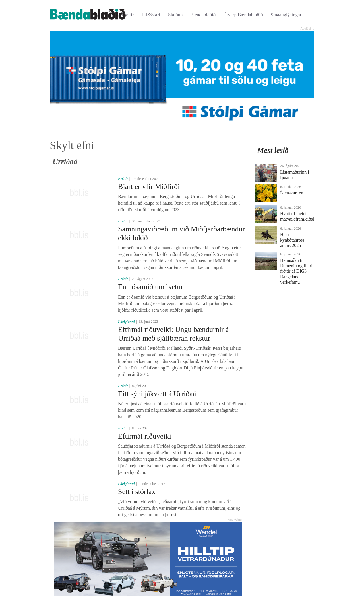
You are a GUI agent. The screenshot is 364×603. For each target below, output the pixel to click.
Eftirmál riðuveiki (145, 436)
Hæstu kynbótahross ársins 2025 (292, 240)
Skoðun (175, 15)
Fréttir (128, 15)
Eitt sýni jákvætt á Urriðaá (157, 394)
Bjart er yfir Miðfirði (149, 187)
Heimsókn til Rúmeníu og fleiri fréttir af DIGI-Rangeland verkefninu (296, 271)
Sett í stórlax (137, 492)
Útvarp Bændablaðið (243, 15)
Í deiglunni (126, 322)
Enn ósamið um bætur (151, 287)
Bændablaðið (203, 15)
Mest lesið (273, 150)
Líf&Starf (151, 15)
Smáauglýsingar (286, 15)
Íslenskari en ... (294, 193)
